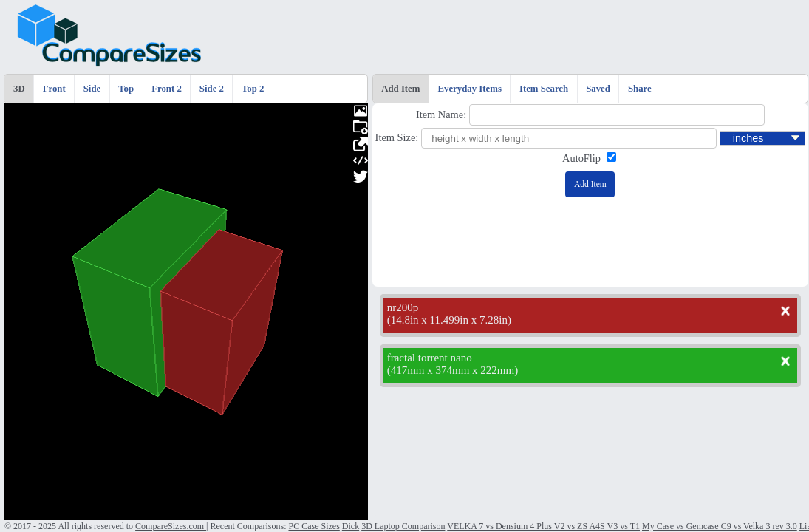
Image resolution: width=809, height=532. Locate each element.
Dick (351, 526)
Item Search (544, 89)
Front (54, 89)
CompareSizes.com (171, 526)
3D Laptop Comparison (403, 526)
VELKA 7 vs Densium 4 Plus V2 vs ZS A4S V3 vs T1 (543, 526)
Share (640, 89)
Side (92, 89)
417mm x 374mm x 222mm (453, 370)
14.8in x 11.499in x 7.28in (449, 320)
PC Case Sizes (314, 526)
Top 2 (253, 89)
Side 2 (212, 89)
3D (19, 89)
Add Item (400, 89)
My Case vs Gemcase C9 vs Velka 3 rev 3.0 (720, 526)
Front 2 (167, 89)
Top (126, 89)
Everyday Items (470, 89)
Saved (598, 89)
